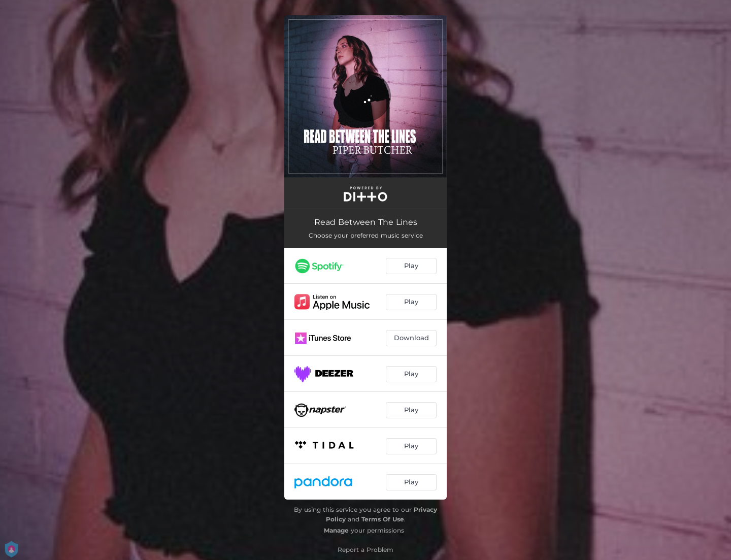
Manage (336, 530)
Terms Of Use (383, 519)
